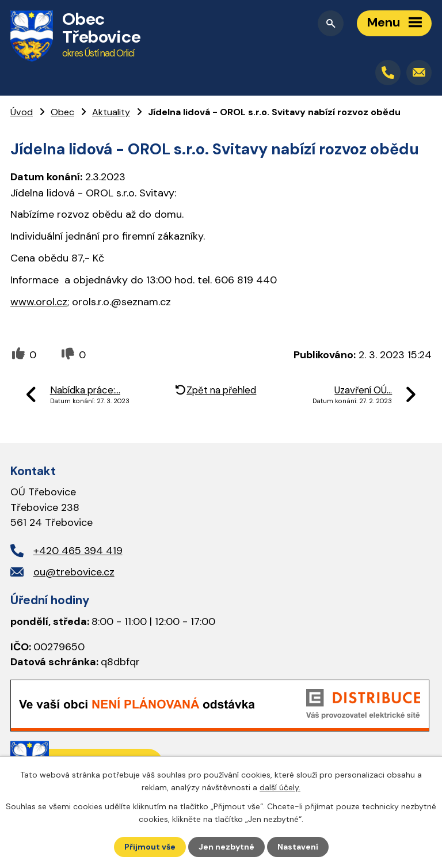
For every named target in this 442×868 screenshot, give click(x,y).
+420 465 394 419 (78, 551)
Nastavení (298, 847)
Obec (62, 112)
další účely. (280, 787)
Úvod (22, 112)
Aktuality (111, 112)
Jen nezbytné (226, 847)
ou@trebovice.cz (74, 572)
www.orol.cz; (40, 302)
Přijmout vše (150, 847)
